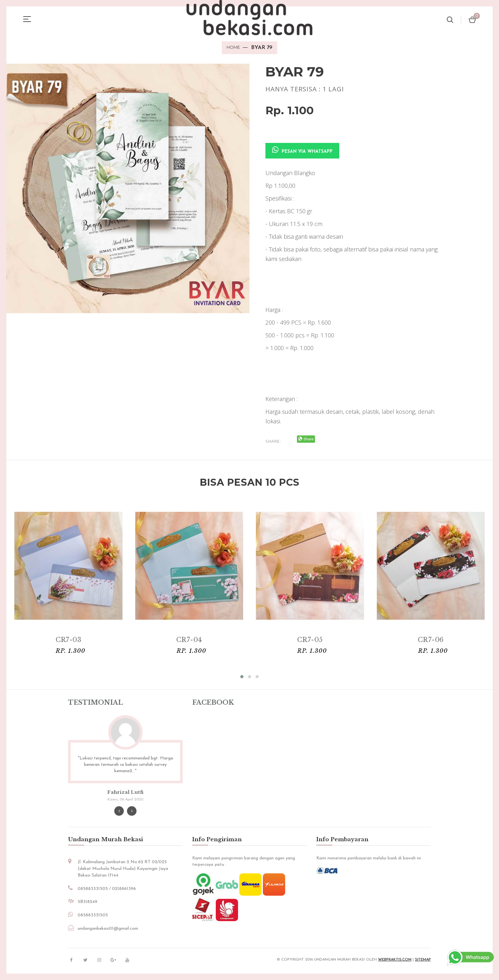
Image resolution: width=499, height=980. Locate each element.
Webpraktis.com (395, 960)
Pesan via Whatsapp (302, 150)
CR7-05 (310, 640)
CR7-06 (431, 640)
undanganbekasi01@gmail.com (108, 929)
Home (233, 47)
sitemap (423, 960)
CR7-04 (189, 640)
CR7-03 (68, 640)
